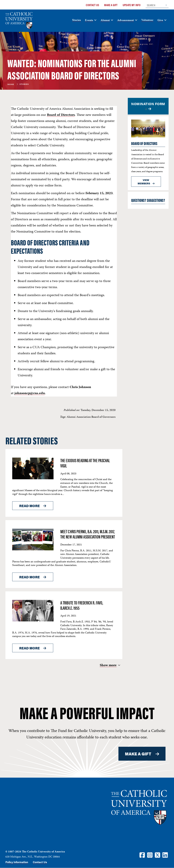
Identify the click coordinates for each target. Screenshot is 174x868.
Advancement (126, 21)
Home (11, 85)
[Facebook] (142, 855)
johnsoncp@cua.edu (30, 393)
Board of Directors (61, 115)
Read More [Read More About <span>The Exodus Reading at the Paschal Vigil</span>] (29, 506)
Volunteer (147, 20)
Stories (77, 20)
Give (160, 21)
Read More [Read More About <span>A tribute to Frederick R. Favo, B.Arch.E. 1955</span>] (29, 648)
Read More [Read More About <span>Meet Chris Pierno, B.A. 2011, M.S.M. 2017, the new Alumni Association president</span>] (29, 577)
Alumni (105, 21)
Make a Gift (111, 5)
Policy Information (17, 862)
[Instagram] (150, 855)
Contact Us (92, 5)
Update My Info (132, 5)
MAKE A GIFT (138, 754)
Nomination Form (148, 106)
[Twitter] (158, 855)
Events (89, 21)
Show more (108, 665)
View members (144, 182)
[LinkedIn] (165, 855)
